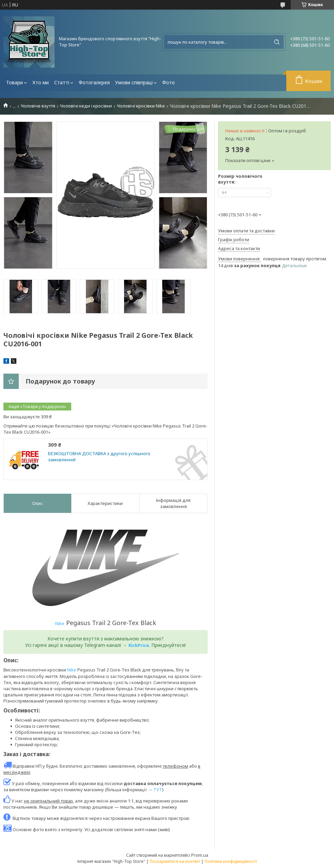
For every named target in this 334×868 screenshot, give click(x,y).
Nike (60, 623)
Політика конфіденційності (231, 861)
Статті (62, 82)
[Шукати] (277, 42)
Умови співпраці (134, 82)
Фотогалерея (94, 82)
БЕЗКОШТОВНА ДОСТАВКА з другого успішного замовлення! (99, 457)
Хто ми (41, 82)
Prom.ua (200, 855)
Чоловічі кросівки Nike (141, 106)
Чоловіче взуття (38, 106)
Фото (169, 82)
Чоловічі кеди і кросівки (86, 106)
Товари (14, 82)
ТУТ (158, 790)
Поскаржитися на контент (175, 861)
